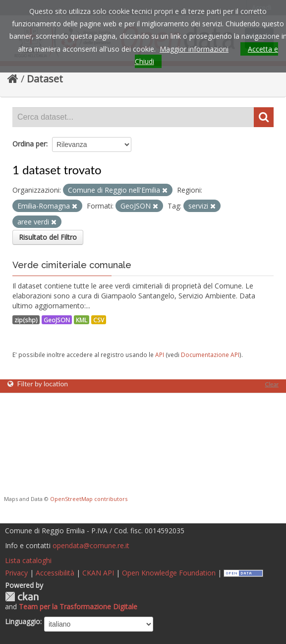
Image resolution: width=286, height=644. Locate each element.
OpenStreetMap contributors (89, 499)
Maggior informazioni (194, 49)
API (160, 355)
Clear (272, 384)
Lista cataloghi (28, 560)
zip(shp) (26, 320)
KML (82, 320)
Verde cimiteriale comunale (72, 265)
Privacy (16, 573)
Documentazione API (210, 355)
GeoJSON (57, 320)
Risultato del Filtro (48, 237)
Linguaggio (23, 621)
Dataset (45, 79)
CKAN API (98, 573)
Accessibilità (55, 573)
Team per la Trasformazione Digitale (78, 607)
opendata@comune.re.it (91, 545)
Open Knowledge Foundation (169, 573)
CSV (99, 320)
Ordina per (29, 144)
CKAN (22, 597)
